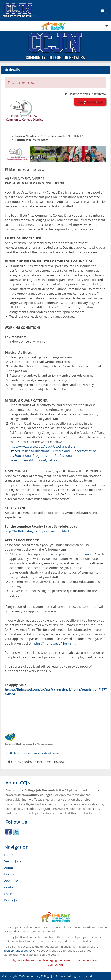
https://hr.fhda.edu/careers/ (75, 554)
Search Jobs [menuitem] (13, 861)
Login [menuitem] (8, 894)
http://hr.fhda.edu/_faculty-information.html (37, 531)
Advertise (11, 881)
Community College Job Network (46, 976)
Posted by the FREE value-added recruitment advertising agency (32, 753)
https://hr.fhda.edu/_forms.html (56, 643)
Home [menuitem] (9, 855)
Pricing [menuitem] (9, 874)
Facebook (8, 832)
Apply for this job (90, 102)
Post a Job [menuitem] (11, 900)
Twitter (16, 832)
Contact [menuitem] (10, 887)
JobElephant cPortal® (18, 951)
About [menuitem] (9, 868)
